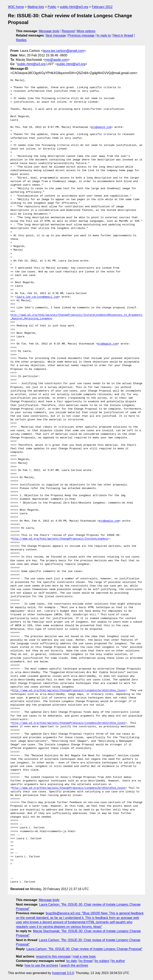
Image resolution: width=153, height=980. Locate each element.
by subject (102, 961)
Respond (68, 31)
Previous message (81, 35)
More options (86, 31)
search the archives (74, 965)
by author (118, 961)
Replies (21, 40)
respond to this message (53, 956)
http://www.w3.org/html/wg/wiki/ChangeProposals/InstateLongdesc (60, 539)
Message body (49, 31)
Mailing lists (36, 7)
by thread (86, 961)
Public (52, 7)
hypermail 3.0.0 (63, 973)
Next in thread (123, 35)
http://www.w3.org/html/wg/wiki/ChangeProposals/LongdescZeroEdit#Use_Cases (69, 691)
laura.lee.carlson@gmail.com (63, 51)
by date (72, 961)
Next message (56, 35)
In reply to (104, 35)
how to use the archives (41, 965)
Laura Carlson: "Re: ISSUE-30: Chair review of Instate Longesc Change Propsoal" (84, 949)
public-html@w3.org (74, 7)
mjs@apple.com (56, 60)
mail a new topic (85, 956)
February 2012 (102, 7)
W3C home (16, 7)
